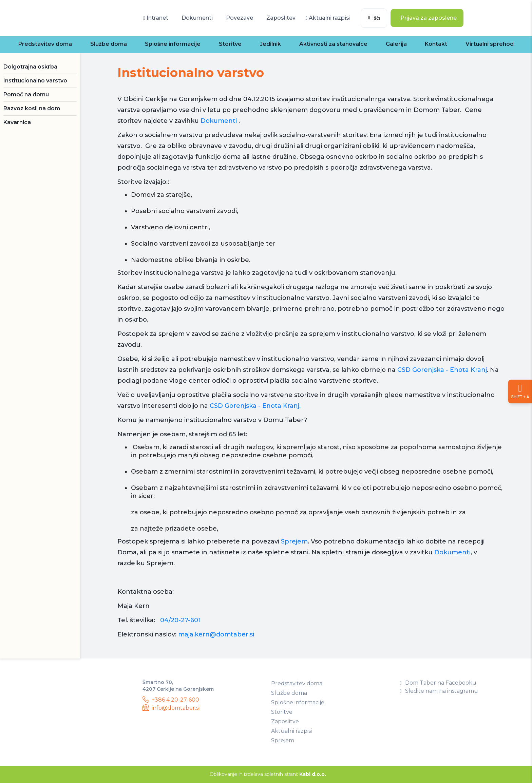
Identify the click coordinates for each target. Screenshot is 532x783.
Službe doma (109, 44)
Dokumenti (196, 18)
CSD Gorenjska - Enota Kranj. (255, 406)
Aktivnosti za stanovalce (333, 44)
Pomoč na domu (26, 94)
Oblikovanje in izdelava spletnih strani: (268, 774)
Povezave (239, 18)
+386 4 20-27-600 (171, 699)
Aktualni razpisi (328, 18)
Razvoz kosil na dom (32, 108)
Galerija (396, 44)
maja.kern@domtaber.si (216, 634)
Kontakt (436, 44)
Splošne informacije (173, 44)
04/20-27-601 (180, 620)
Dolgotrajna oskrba (30, 67)
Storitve (230, 44)
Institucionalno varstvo (35, 81)
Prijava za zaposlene (428, 18)
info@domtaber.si (171, 708)
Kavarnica (17, 122)
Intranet (156, 18)
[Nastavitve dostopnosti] (520, 391)
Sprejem (294, 541)
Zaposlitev (280, 18)
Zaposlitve (285, 721)
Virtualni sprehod (490, 44)
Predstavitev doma (45, 44)
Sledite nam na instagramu (439, 691)
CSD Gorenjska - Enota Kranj (442, 370)
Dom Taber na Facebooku (438, 683)
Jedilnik (270, 44)
